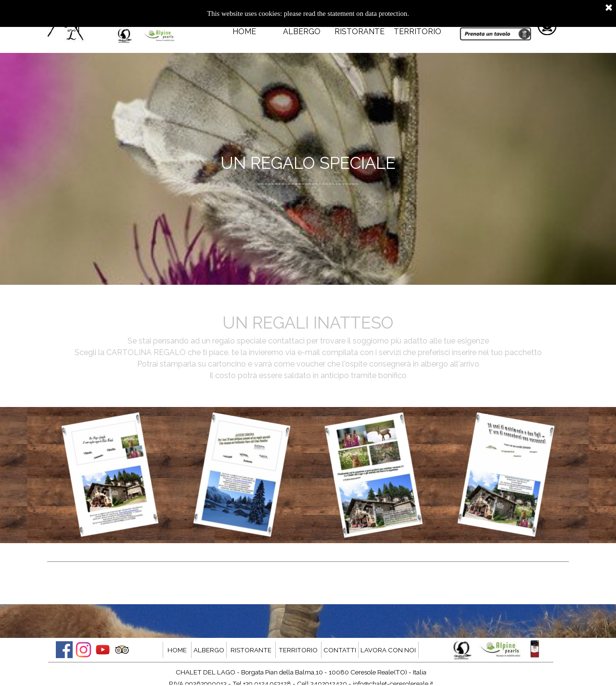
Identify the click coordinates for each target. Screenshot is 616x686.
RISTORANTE (359, 32)
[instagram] (83, 650)
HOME (244, 32)
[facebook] (64, 650)
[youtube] (103, 650)
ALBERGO (302, 32)
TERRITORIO (417, 32)
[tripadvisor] (122, 650)
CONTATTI (340, 650)
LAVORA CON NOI (388, 650)
